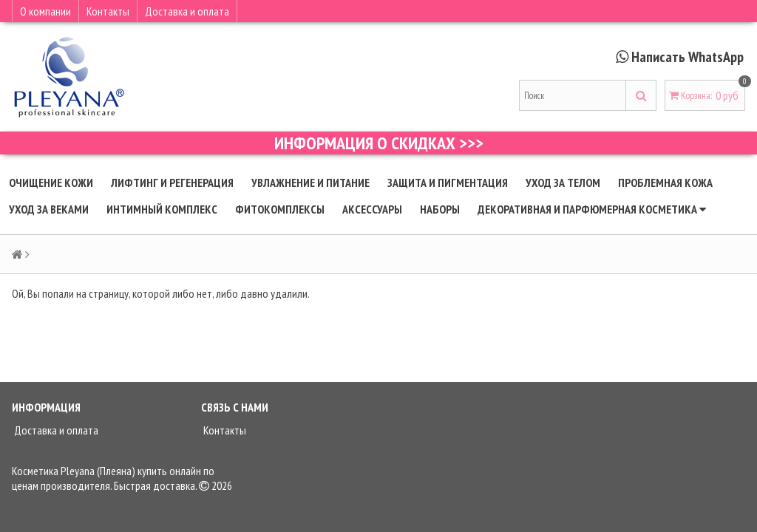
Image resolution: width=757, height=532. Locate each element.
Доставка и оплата (187, 11)
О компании (45, 11)
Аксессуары (372, 209)
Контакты (108, 11)
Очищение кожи (51, 183)
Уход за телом (563, 183)
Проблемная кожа (665, 183)
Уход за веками (49, 209)
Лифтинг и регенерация (172, 183)
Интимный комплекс (162, 209)
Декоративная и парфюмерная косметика (592, 209)
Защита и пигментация (448, 183)
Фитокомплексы (280, 209)
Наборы (440, 209)
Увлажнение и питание (310, 183)
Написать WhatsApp (688, 57)
